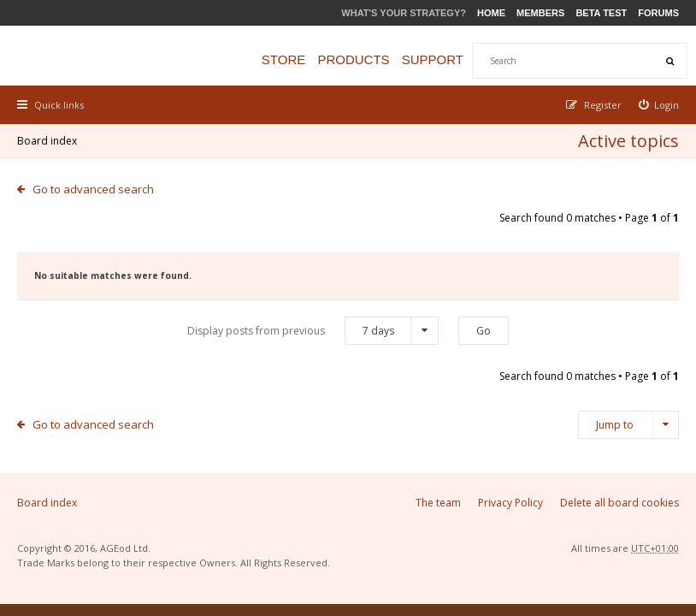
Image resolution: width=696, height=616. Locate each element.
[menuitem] (659, 105)
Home (491, 13)
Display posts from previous (313, 331)
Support (433, 59)
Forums (658, 13)
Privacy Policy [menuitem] (510, 503)
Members (540, 13)
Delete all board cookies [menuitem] (619, 503)
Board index (47, 141)
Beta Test (601, 13)
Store (283, 59)
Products (353, 59)
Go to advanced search (93, 189)
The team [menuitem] (438, 503)
